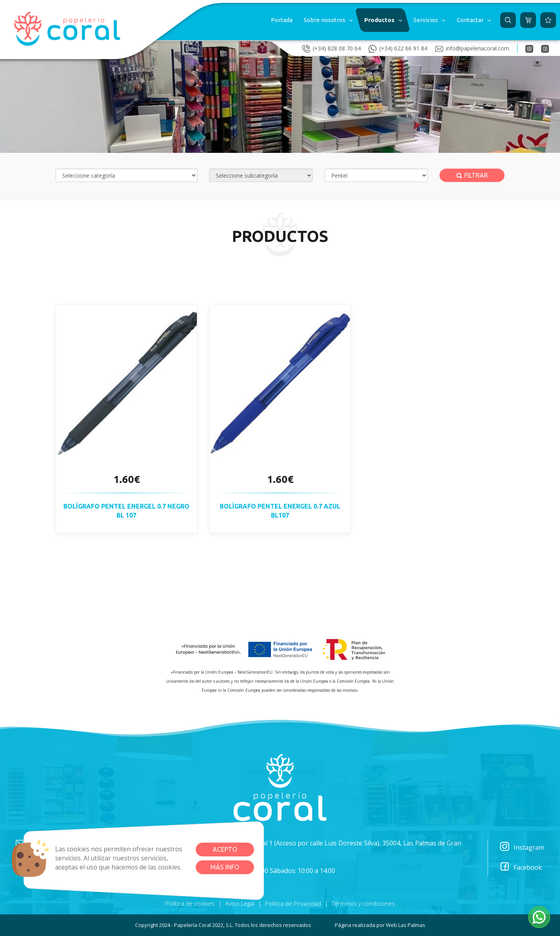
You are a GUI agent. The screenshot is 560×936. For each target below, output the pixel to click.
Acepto (225, 849)
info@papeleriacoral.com (472, 48)
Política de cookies (190, 903)
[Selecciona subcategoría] (261, 175)
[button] (328, 20)
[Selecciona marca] (376, 175)
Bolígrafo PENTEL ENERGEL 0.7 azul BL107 (280, 511)
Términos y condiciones (363, 903)
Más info (225, 867)
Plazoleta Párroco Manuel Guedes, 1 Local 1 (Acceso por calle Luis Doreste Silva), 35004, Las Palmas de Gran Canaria (296, 848)
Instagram (522, 848)
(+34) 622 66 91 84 (398, 48)
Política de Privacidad (293, 903)
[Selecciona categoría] (126, 175)
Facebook (521, 868)
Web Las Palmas (406, 925)
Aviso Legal (240, 903)
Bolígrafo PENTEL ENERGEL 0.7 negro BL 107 (126, 511)
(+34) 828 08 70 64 (331, 48)
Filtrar (472, 175)
